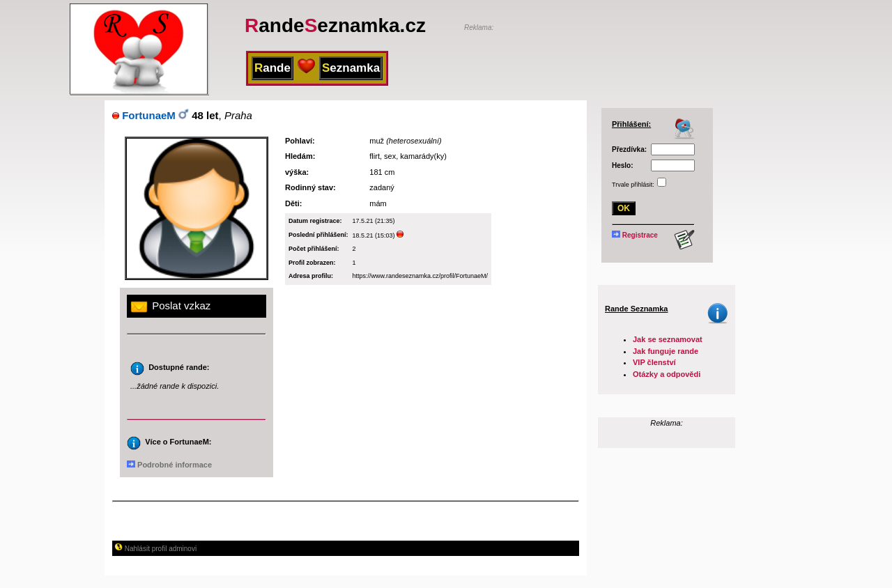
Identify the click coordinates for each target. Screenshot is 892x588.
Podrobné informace (169, 465)
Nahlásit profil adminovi (155, 549)
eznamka (351, 68)
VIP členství (654, 362)
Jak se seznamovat (668, 339)
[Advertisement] (627, 54)
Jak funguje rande (666, 351)
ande (272, 68)
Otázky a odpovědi (667, 374)
